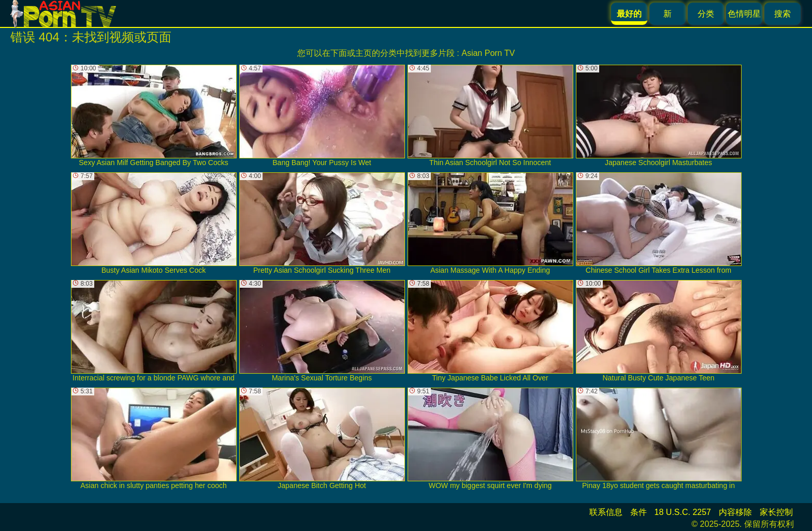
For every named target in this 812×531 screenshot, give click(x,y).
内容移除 (735, 512)
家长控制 (776, 512)
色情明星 (744, 14)
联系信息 (606, 512)
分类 (706, 14)
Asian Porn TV (488, 53)
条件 (639, 512)
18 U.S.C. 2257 (683, 512)
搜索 (782, 14)
